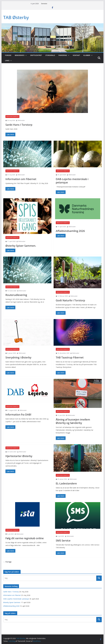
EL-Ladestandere (66, 483)
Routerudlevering (16, 295)
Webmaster (21, 120)
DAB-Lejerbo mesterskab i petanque (72, 181)
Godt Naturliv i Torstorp (70, 300)
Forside (8, 55)
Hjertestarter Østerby (19, 456)
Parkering (63, 55)
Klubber (87, 55)
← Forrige (7, 562)
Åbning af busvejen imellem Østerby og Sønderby (73, 421)
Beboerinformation (12, 117)
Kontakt (76, 55)
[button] (26, 55)
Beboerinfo (20, 55)
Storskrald (50, 55)
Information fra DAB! (18, 414)
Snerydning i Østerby (18, 357)
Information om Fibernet (21, 179)
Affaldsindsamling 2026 (70, 231)
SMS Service (63, 540)
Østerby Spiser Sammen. (21, 246)
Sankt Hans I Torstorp (19, 125)
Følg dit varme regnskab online (25, 538)
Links (7, 60)
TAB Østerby (16, 17)
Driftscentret (36, 55)
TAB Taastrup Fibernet (70, 357)
